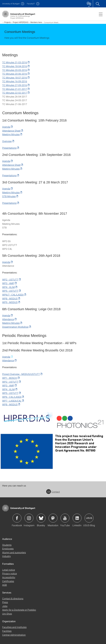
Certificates (8, 581)
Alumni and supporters (14, 552)
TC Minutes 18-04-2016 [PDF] (15, 66)
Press (5, 602)
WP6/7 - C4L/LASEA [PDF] (13, 295)
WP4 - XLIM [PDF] (8, 287)
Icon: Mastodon (53, 518)
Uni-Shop (7, 614)
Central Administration (14, 635)
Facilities (7, 631)
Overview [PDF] (7, 141)
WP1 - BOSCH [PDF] (10, 378)
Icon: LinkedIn (77, 518)
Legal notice (9, 570)
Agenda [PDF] (6, 127)
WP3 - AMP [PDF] (8, 283)
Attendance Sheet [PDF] (11, 131)
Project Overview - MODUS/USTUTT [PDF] (21, 374)
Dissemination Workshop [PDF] (15, 327)
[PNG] (26, 418)
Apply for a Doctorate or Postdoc (19, 610)
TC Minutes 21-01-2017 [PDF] (15, 89)
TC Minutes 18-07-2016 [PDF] (15, 78)
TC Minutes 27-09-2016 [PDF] (15, 85)
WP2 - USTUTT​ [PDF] (10, 279)
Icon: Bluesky (41, 518)
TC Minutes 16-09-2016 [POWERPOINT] (15, 81)
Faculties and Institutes (14, 627)
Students (7, 545)
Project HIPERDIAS (20, 22)
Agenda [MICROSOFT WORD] (6, 357)
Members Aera (36, 22)
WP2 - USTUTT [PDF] (10, 382)
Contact (53, 492)
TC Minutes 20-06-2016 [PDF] (15, 74)
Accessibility (9, 577)
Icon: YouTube (65, 518)
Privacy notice (10, 573)
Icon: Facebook (17, 518)
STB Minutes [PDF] (9, 196)
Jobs (5, 606)
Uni (11, 4)
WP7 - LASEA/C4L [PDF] (12, 401)
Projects (7, 22)
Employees (8, 549)
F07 (31, 4)
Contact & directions (13, 598)
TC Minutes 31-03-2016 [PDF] (15, 62)
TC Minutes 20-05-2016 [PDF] (15, 70)
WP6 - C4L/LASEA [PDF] (12, 397)
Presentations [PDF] (9, 148)
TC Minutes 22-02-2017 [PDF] (15, 93)
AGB (5, 585)
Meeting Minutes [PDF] (11, 134)
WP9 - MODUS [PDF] (10, 302)
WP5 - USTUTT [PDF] (10, 291)
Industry (6, 556)
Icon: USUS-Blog (89, 518)
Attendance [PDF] (8, 319)
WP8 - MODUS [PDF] (10, 298)
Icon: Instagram (29, 518)
